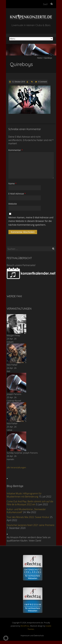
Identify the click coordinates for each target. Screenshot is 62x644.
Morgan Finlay (13, 335)
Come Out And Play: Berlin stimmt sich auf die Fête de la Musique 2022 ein (30, 503)
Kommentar (16, 150)
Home (39, 58)
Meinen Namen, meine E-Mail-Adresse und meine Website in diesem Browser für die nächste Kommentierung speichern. (31, 221)
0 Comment (42, 82)
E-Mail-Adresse (17, 194)
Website (13, 204)
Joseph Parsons (14, 394)
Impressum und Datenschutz (32, 635)
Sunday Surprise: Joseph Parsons (22, 453)
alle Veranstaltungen (16, 467)
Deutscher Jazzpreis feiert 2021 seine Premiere (31, 525)
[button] (6, 638)
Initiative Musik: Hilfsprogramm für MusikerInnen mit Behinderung (24, 495)
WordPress (25, 626)
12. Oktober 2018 (18, 82)
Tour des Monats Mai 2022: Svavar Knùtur (28, 517)
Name (12, 183)
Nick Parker (12, 365)
